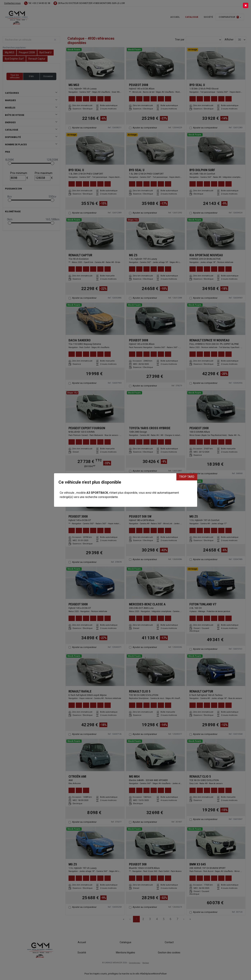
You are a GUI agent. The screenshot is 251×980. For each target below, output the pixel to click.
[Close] (246, 5)
